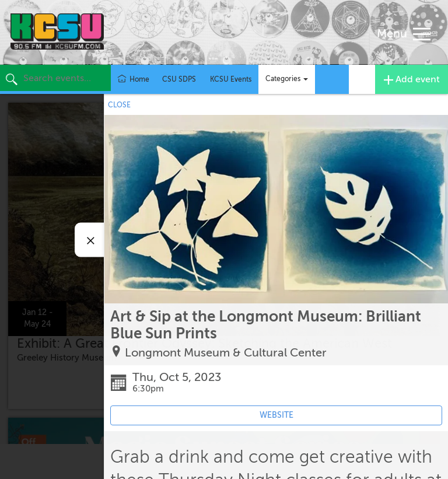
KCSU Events (231, 79)
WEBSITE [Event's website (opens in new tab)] (276, 415)
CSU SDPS (179, 79)
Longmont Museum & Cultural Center (226, 353)
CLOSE (119, 105)
